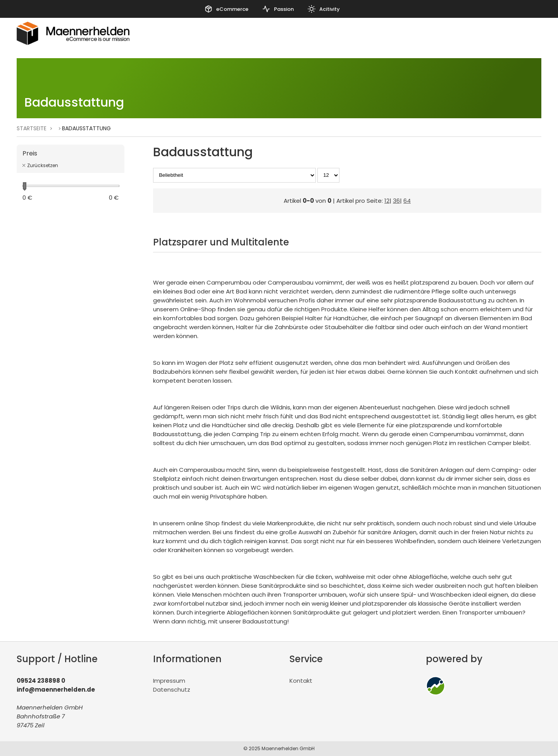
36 (396, 201)
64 (407, 201)
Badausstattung (86, 128)
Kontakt (301, 681)
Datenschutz (172, 690)
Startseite (32, 128)
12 (387, 201)
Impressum (169, 681)
